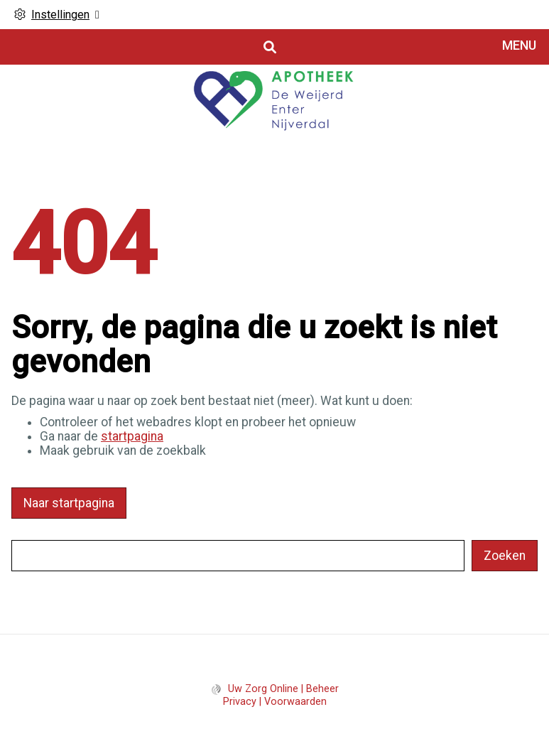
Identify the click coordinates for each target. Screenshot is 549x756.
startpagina (132, 436)
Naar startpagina (69, 503)
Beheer (322, 689)
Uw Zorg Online (263, 689)
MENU (519, 45)
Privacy (240, 702)
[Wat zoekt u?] (238, 556)
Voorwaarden (295, 702)
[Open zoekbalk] (269, 47)
